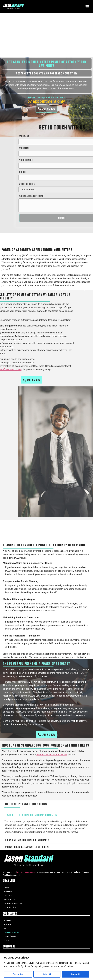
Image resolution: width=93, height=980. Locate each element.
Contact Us (8, 896)
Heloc (6, 940)
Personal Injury (10, 936)
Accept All (75, 974)
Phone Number (76, 160)
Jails (6, 928)
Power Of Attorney (11, 932)
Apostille (7, 921)
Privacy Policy (9, 900)
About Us (8, 892)
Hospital (7, 924)
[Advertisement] (46, 35)
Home (6, 888)
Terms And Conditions (13, 903)
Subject (73, 172)
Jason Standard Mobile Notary (52, 788)
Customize (18, 974)
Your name (74, 136)
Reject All (47, 974)
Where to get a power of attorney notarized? (32, 847)
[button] (46, 847)
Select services (77, 184)
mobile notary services (27, 872)
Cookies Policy (10, 907)
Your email (74, 148)
